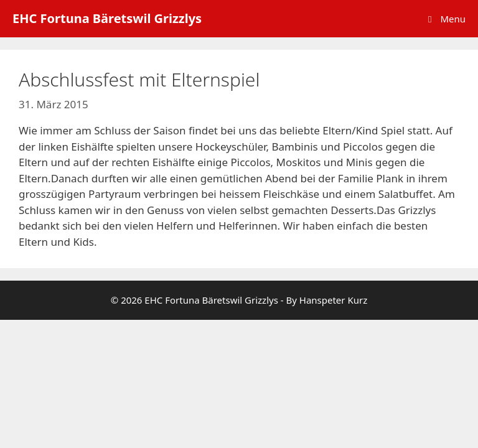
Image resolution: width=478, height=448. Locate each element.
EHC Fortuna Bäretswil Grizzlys (107, 18)
